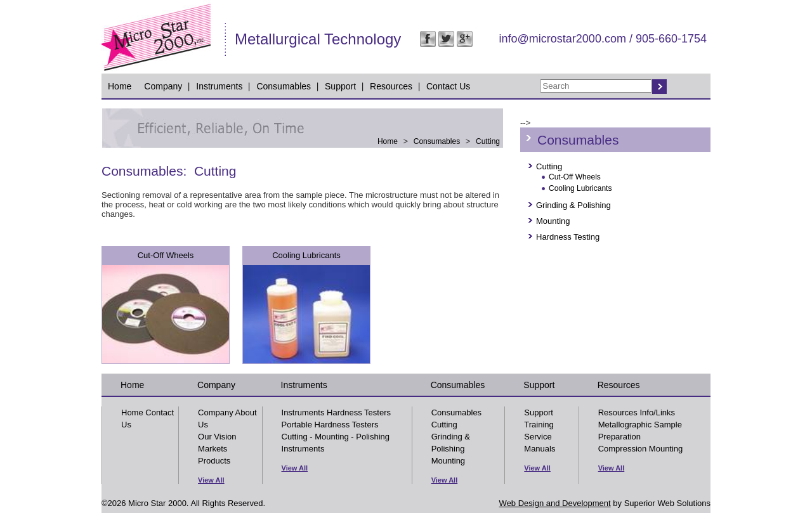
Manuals (540, 449)
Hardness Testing (568, 237)
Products (214, 461)
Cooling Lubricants (306, 255)
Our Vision (217, 437)
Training (539, 425)
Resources (391, 86)
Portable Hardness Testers (330, 425)
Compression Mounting (641, 449)
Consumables (284, 86)
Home (120, 86)
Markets (213, 449)
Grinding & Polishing (573, 205)
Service (538, 437)
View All (211, 480)
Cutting (488, 141)
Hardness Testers (359, 412)
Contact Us (448, 86)
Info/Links (657, 412)
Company (163, 86)
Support (340, 86)
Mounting (553, 221)
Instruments (219, 86)
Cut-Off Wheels (166, 255)
